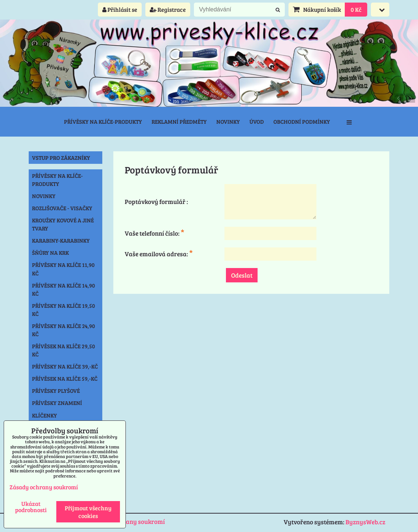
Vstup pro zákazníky (61, 158)
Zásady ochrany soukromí (128, 522)
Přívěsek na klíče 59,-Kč (65, 378)
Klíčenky (45, 415)
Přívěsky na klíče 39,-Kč (65, 366)
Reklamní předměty (179, 121)
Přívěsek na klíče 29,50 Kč (63, 350)
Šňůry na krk (50, 253)
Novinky (228, 121)
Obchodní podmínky (302, 121)
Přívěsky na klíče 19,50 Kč (63, 310)
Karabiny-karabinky (61, 240)
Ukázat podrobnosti (31, 507)
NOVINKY (44, 196)
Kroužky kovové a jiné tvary (63, 224)
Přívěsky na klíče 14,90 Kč (63, 289)
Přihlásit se (120, 9)
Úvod (257, 121)
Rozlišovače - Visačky (62, 208)
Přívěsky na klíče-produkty (103, 121)
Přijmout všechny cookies (88, 512)
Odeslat (242, 275)
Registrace (168, 9)
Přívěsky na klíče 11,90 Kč (63, 269)
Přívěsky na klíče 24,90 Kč (63, 330)
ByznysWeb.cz (365, 522)
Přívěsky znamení (57, 403)
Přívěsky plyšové (56, 391)
